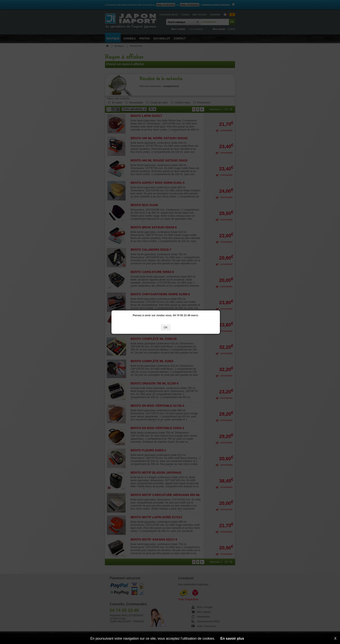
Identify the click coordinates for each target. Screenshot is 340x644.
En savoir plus (232, 638)
